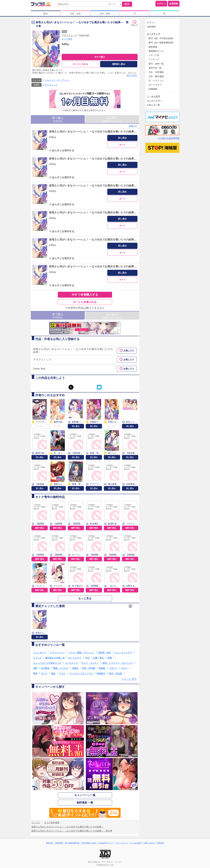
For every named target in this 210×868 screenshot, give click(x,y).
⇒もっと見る (129, 679)
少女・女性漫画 (156, 72)
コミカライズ (71, 663)
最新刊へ (133, 126)
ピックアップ (153, 34)
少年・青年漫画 (156, 76)
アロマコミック (69, 35)
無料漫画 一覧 (85, 803)
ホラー (124, 668)
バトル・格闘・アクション (81, 653)
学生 (87, 658)
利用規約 (160, 843)
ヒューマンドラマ (123, 653)
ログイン (161, 4)
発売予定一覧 (155, 68)
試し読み (122, 138)
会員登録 (174, 4)
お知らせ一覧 (153, 105)
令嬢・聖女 (98, 658)
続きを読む (132, 75)
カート (122, 145)
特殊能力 (101, 673)
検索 (127, 4)
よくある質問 (153, 97)
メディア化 (154, 55)
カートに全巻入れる (85, 302)
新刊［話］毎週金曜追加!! (161, 43)
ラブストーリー (57, 653)
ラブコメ (37, 658)
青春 (35, 673)
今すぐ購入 (100, 57)
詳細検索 (153, 89)
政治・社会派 (115, 673)
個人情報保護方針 (72, 843)
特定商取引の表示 (89, 843)
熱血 (53, 673)
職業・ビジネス (61, 668)
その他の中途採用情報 (169, 138)
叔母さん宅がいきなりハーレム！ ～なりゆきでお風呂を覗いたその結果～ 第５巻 (98, 240)
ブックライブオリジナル (81, 673)
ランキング (154, 59)
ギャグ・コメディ (90, 663)
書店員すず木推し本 (55, 658)
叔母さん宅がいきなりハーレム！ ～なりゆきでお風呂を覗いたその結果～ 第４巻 (98, 212)
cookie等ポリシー (106, 843)
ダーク (44, 673)
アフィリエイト (122, 843)
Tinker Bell (84, 35)
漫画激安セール (156, 51)
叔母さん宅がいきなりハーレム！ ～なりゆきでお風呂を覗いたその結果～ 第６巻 (98, 266)
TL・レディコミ (156, 81)
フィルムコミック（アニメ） (56, 80)
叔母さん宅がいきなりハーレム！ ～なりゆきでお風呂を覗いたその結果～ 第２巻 (98, 159)
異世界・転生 (105, 653)
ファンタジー (40, 653)
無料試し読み (119, 64)
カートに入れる (80, 64)
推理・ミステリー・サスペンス (118, 663)
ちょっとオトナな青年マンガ (47, 663)
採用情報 (59, 843)
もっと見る (85, 598)
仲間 (35, 668)
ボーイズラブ (75, 658)
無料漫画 (153, 47)
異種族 (102, 668)
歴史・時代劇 (89, 668)
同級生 (75, 668)
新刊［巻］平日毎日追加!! (161, 38)
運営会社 (50, 843)
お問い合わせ (149, 843)
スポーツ (113, 668)
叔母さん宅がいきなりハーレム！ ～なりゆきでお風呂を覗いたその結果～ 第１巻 (98, 132)
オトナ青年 (67, 39)
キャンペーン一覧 (85, 795)
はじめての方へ (155, 101)
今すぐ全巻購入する (85, 295)
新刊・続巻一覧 (156, 64)
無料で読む (40, 528)
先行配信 (45, 668)
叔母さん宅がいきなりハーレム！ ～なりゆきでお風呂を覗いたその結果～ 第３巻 (98, 186)
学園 (110, 658)
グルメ (62, 673)
